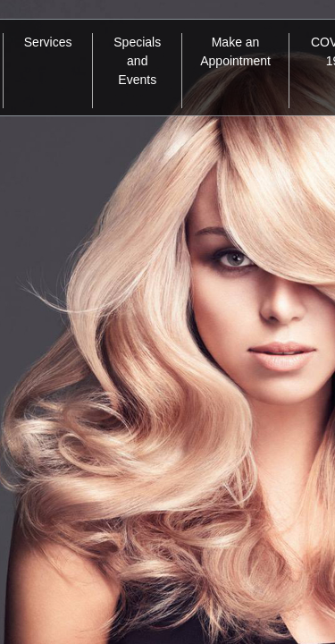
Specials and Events (137, 61)
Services (48, 42)
